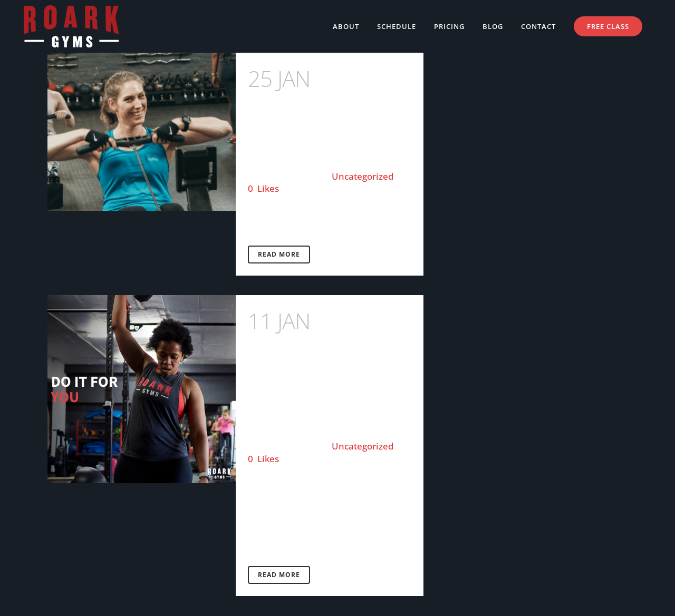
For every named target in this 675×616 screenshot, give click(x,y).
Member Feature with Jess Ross (325, 106)
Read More (279, 254)
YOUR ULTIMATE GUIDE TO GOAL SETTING (326, 362)
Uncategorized (363, 176)
